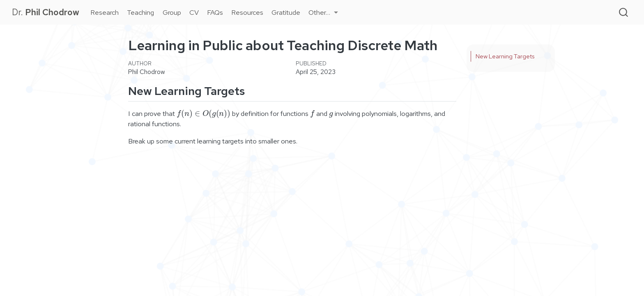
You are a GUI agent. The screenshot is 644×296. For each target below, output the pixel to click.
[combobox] (624, 12)
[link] (323, 12)
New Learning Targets (505, 56)
